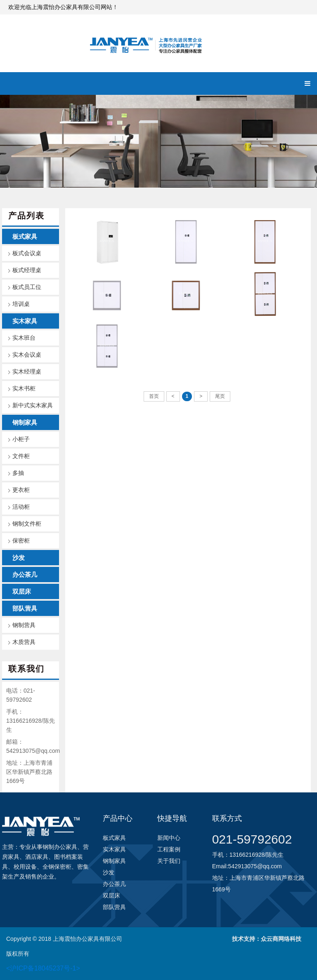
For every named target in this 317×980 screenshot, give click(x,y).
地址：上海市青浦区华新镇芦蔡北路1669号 (29, 772)
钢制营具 (24, 625)
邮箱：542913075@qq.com (33, 746)
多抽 (18, 473)
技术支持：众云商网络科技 (267, 939)
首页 (154, 396)
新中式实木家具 (33, 405)
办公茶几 (25, 575)
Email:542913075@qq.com (247, 866)
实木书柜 (24, 389)
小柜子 (21, 439)
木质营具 (24, 642)
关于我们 (169, 861)
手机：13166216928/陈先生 (31, 721)
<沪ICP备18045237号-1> (43, 968)
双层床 (22, 591)
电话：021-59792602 (21, 695)
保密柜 (21, 541)
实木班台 (24, 338)
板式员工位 (27, 287)
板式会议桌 (27, 253)
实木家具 (25, 321)
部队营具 (25, 608)
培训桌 (21, 304)
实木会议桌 (27, 355)
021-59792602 (252, 839)
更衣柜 (21, 490)
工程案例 (169, 849)
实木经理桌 (27, 372)
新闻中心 (169, 838)
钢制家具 (25, 422)
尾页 (220, 396)
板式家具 (25, 236)
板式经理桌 (27, 270)
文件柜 (21, 456)
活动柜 (21, 507)
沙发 (19, 558)
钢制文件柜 (27, 524)
